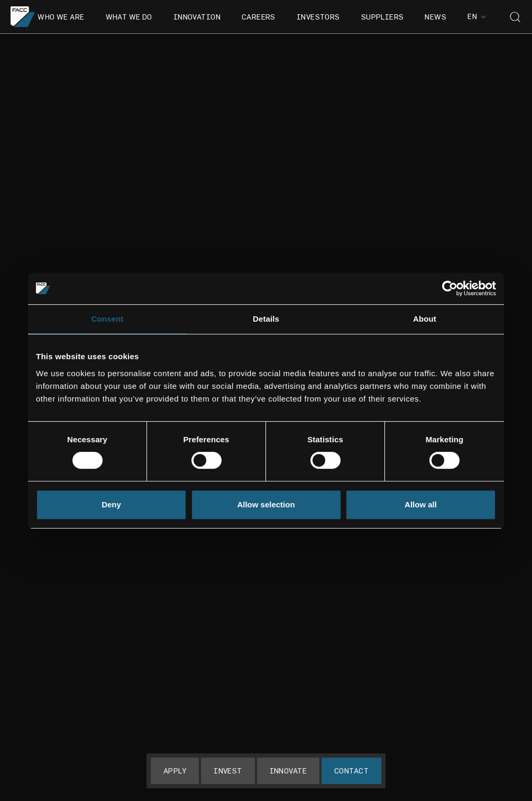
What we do (129, 17)
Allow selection (266, 504)
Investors (318, 17)
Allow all (421, 504)
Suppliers (383, 17)
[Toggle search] (515, 17)
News (435, 17)
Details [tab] (266, 319)
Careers (259, 17)
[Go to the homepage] (23, 17)
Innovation (197, 17)
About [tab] (425, 319)
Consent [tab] (108, 319)
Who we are (61, 17)
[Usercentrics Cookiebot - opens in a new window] (450, 288)
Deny (111, 504)
